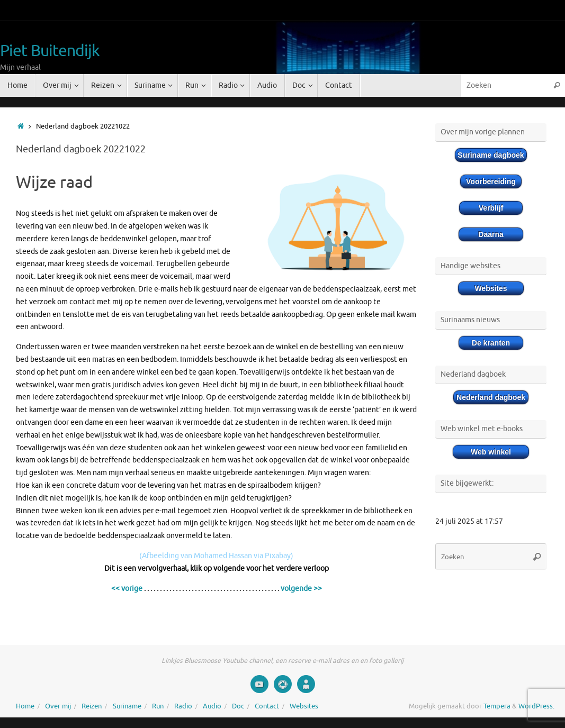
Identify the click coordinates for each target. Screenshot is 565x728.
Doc (238, 706)
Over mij (58, 706)
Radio (183, 706)
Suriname (127, 706)
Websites (304, 706)
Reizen (92, 706)
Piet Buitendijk (50, 51)
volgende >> (301, 589)
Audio (212, 706)
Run (158, 706)
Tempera (497, 706)
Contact (267, 706)
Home (25, 706)
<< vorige (127, 589)
